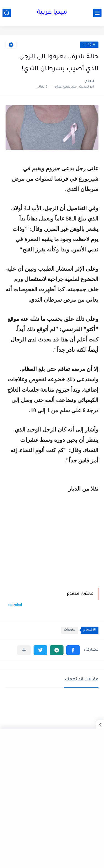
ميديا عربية (52, 13)
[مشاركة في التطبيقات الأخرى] (24, 650)
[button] (73, 650)
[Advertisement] (52, 541)
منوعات (89, 45)
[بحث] (7, 13)
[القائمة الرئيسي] (97, 13)
